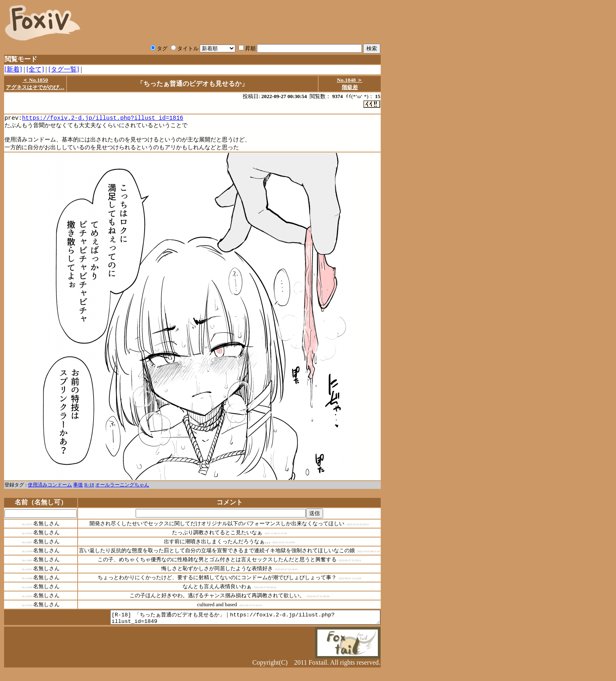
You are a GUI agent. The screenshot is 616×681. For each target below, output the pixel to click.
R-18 (89, 488)
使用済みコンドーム (50, 488)
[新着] (13, 69)
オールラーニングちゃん (122, 488)
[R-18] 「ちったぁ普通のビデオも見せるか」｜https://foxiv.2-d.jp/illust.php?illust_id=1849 (229, 622)
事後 (78, 488)
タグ (159, 48)
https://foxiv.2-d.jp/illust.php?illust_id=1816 (103, 119)
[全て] (35, 69)
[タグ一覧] (64, 69)
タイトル (185, 48)
